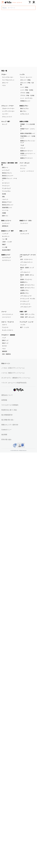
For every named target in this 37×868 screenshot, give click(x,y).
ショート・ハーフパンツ (27, 171)
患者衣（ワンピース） (26, 279)
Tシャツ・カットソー (26, 77)
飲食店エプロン (24, 106)
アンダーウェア (6, 188)
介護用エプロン (25, 290)
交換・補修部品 (6, 354)
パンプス (23, 325)
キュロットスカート (8, 330)
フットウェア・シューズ (26, 322)
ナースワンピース (25, 304)
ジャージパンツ (6, 317)
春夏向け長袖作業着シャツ (28, 133)
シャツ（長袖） (25, 87)
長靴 (3, 197)
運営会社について (7, 395)
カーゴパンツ (6, 183)
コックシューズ (25, 234)
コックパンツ (24, 223)
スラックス (23, 166)
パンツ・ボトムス (25, 163)
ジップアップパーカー (8, 111)
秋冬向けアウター (7, 202)
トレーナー (5, 114)
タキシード (5, 83)
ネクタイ (5, 346)
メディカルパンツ (25, 272)
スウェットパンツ (7, 117)
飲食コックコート (6, 221)
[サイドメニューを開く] (3, 3)
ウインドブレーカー (8, 77)
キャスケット (6, 236)
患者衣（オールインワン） (28, 285)
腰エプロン (23, 111)
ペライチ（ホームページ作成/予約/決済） (14, 383)
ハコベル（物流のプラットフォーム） (13, 373)
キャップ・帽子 (6, 122)
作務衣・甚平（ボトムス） (28, 317)
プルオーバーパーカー (8, 108)
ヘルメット (5, 199)
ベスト (4, 85)
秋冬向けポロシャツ (8, 205)
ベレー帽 (5, 239)
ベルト (4, 349)
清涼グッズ (5, 343)
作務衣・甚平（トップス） (28, 314)
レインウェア (6, 170)
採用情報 (4, 400)
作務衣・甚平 (23, 312)
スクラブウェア (6, 258)
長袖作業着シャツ (7, 208)
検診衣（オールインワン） (28, 288)
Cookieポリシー (6, 430)
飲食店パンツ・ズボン (26, 221)
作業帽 (4, 213)
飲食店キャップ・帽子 (8, 231)
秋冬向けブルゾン (7, 173)
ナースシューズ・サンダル (28, 299)
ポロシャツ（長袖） (26, 80)
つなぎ (22, 145)
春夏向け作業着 (24, 122)
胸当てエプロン (25, 108)
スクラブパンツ (6, 260)
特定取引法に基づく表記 (9, 410)
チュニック (23, 265)
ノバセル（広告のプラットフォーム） (13, 368)
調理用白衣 (5, 226)
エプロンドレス (25, 114)
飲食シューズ (23, 231)
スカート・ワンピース (8, 322)
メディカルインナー (26, 307)
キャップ (5, 124)
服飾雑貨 (5, 351)
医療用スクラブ (6, 255)
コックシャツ (6, 223)
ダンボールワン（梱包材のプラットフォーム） (16, 378)
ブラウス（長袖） (25, 93)
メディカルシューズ (26, 296)
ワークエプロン (6, 191)
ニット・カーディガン (26, 98)
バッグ (4, 338)
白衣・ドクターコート (26, 259)
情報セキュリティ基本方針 (10, 425)
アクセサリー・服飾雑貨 (8, 335)
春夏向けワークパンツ (26, 158)
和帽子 (4, 245)
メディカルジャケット (26, 262)
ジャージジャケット (8, 314)
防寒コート (5, 167)
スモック (23, 148)
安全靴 (4, 194)
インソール (5, 210)
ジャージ (4, 312)
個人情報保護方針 (7, 415)
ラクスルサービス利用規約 (10, 405)
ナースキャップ (25, 301)
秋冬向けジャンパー (8, 176)
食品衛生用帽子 (6, 250)
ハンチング (5, 234)
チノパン (23, 168)
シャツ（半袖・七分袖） (27, 90)
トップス (22, 74)
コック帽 (5, 247)
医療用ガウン (24, 282)
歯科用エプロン (25, 293)
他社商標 (4, 435)
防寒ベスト (5, 216)
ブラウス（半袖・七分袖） (28, 95)
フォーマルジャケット (8, 80)
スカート (5, 325)
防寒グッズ (5, 340)
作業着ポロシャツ (25, 101)
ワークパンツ (6, 186)
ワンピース (5, 327)
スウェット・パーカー (8, 106)
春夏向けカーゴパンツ (26, 151)
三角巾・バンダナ (7, 242)
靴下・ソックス (25, 327)
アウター (4, 74)
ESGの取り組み (6, 440)
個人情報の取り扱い (8, 420)
